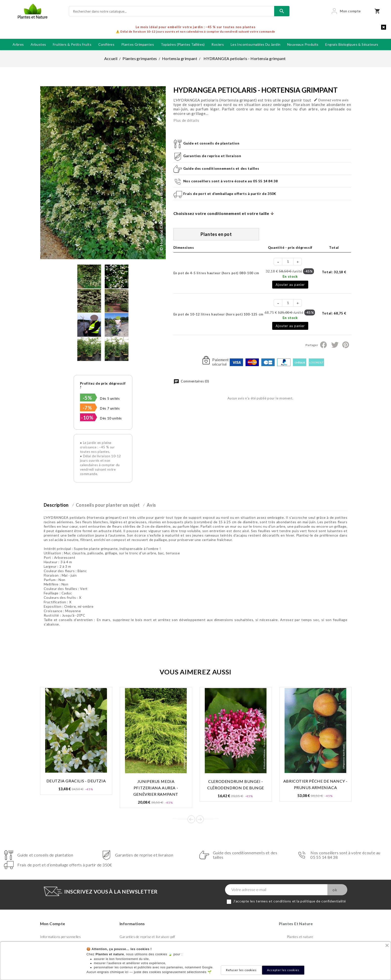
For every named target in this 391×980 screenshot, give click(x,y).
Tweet (335, 345)
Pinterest (346, 345)
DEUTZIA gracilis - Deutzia (76, 781)
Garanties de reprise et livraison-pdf (147, 937)
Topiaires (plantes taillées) (183, 44)
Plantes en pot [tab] (216, 234)
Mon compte (53, 924)
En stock (290, 276)
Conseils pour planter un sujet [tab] (108, 505)
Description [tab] (56, 505)
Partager (323, 345)
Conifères (106, 44)
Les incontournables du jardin (256, 44)
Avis (151, 505)
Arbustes (38, 44)
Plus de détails (186, 120)
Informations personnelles (61, 937)
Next (200, 819)
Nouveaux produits (303, 44)
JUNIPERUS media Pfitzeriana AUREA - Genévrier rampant (156, 788)
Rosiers (218, 44)
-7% (87, 408)
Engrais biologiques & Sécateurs (352, 44)
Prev (191, 819)
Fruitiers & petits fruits (72, 44)
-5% (87, 398)
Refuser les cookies (241, 970)
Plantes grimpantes (138, 44)
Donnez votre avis (331, 100)
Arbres (18, 44)
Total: (334, 272)
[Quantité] (288, 262)
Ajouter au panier (290, 285)
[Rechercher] (172, 11)
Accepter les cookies (283, 970)
